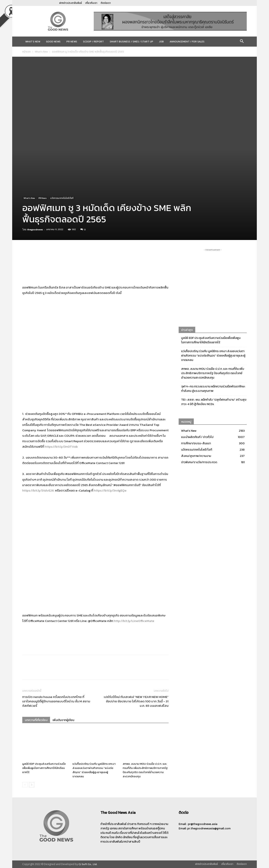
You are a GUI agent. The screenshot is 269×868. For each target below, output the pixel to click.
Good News (53, 42)
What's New (41, 52)
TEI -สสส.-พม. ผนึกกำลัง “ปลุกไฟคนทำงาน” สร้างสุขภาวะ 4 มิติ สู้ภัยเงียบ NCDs (214, 402)
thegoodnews (35, 229)
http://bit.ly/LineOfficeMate (134, 621)
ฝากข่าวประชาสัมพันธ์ (71, 3)
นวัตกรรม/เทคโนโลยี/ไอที (62, 198)
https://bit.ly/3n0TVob (61, 446)
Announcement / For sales (187, 42)
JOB (161, 42)
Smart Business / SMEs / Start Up (131, 42)
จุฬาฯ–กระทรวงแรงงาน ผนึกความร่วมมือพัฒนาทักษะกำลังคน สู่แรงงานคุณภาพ (213, 389)
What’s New (33, 42)
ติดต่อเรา (106, 3)
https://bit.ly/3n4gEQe (110, 490)
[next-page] (32, 785)
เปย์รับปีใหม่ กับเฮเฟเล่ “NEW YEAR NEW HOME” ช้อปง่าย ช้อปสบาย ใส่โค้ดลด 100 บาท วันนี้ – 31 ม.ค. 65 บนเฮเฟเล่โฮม (136, 701)
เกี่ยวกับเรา (91, 3)
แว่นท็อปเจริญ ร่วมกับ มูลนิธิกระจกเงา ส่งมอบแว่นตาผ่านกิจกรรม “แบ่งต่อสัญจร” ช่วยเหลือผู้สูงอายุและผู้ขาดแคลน (94, 770)
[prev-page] (25, 785)
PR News (72, 42)
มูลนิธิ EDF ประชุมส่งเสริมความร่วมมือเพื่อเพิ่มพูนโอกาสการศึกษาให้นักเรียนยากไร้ (44, 768)
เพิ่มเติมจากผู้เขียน (63, 720)
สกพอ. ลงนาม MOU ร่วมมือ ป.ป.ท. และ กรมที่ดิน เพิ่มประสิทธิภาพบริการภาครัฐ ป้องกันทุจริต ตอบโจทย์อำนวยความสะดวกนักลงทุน (145, 770)
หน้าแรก (26, 52)
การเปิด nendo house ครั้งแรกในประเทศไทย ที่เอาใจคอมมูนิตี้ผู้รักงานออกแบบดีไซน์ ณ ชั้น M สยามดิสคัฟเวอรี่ (56, 701)
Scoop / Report (93, 42)
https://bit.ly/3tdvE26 (38, 490)
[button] (242, 42)
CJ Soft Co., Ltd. (88, 864)
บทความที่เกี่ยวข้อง (36, 720)
